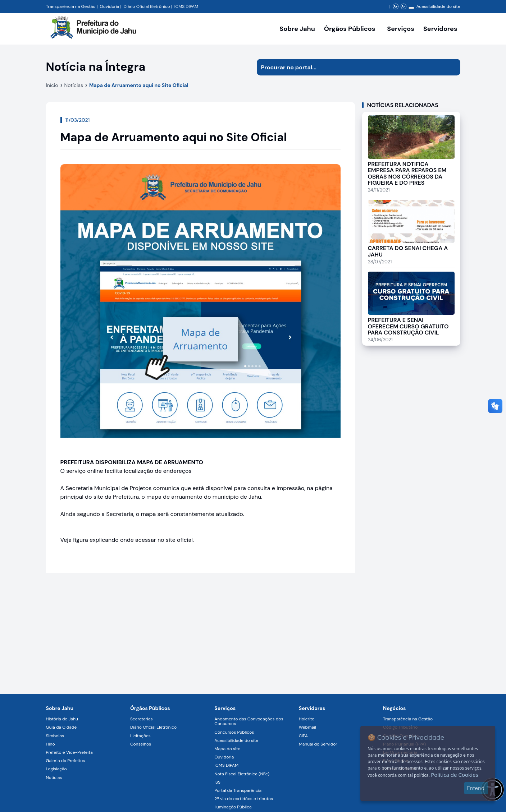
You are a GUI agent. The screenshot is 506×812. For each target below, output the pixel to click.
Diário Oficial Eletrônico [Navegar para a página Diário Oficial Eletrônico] (153, 727)
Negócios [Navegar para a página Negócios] (394, 708)
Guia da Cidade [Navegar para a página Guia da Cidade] (61, 727)
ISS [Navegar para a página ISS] (217, 782)
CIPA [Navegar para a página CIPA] (303, 736)
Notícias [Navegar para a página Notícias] (54, 778)
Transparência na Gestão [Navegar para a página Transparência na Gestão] (71, 6)
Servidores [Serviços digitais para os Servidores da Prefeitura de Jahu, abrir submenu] (440, 29)
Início (52, 85)
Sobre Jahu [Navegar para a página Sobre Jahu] (297, 29)
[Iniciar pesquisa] (452, 67)
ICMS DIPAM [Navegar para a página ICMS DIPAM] (226, 765)
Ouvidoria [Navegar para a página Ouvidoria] (224, 757)
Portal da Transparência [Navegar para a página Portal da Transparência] (238, 790)
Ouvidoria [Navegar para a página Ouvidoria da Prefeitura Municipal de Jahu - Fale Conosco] (110, 6)
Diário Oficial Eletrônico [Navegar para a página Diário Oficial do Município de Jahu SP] (147, 6)
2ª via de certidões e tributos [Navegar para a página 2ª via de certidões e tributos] (244, 799)
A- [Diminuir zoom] (403, 6)
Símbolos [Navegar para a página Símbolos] (55, 736)
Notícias (74, 85)
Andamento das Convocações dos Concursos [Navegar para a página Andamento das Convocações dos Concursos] (249, 721)
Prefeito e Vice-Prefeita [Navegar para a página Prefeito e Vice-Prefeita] (69, 752)
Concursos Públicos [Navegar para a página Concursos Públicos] (234, 732)
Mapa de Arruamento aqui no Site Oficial (139, 85)
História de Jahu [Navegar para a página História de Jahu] (62, 719)
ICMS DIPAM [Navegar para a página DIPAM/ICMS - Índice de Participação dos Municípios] (186, 6)
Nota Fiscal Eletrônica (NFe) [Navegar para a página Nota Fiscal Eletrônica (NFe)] (242, 774)
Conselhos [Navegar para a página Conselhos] (141, 744)
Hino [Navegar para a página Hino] (51, 744)
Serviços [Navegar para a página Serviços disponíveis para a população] (401, 29)
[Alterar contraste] (411, 8)
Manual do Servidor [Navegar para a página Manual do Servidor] (318, 744)
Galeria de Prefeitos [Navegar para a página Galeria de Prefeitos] (66, 761)
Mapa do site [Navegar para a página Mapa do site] (227, 749)
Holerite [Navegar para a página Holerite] (307, 719)
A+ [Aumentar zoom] (395, 6)
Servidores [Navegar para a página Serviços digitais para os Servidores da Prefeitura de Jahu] (312, 708)
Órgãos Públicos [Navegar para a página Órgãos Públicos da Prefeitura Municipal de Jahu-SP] (150, 708)
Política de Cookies (454, 775)
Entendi (476, 788)
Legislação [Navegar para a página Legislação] (56, 769)
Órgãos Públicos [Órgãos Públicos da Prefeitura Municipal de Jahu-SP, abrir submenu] (350, 29)
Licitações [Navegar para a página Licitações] (140, 736)
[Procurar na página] (350, 67)
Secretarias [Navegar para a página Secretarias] (142, 719)
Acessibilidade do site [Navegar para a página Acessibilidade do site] (438, 6)
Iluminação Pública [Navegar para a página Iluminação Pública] (233, 807)
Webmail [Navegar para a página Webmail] (307, 727)
